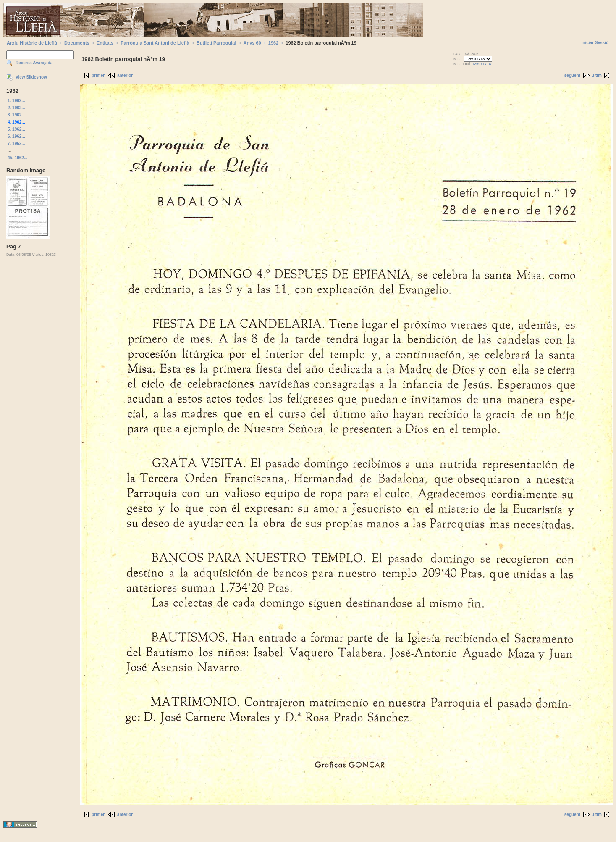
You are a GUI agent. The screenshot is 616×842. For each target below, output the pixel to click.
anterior (125, 75)
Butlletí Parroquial (216, 43)
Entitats (105, 43)
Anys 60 (252, 43)
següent (572, 75)
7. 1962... (16, 143)
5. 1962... (16, 129)
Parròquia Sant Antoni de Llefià (155, 43)
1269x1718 (481, 64)
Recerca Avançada (34, 63)
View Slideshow (31, 77)
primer (98, 75)
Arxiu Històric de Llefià (32, 43)
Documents (77, 43)
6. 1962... (16, 136)
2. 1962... (16, 108)
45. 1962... (17, 158)
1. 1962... (16, 101)
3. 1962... (16, 115)
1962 (273, 43)
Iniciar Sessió (595, 43)
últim (597, 75)
